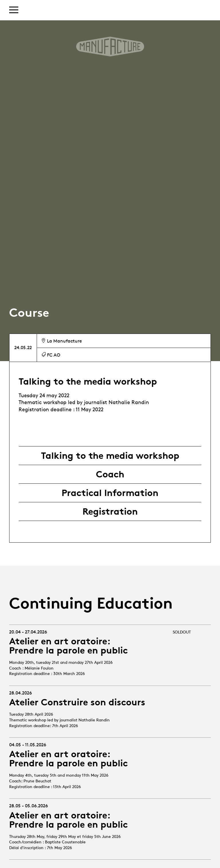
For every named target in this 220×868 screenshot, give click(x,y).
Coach (110, 474)
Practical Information (110, 493)
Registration (110, 511)
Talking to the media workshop (110, 456)
